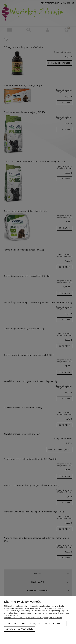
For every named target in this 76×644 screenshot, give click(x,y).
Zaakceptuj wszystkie (20, 629)
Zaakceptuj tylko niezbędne (23, 623)
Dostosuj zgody (55, 623)
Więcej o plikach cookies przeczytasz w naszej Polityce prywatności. (33, 618)
